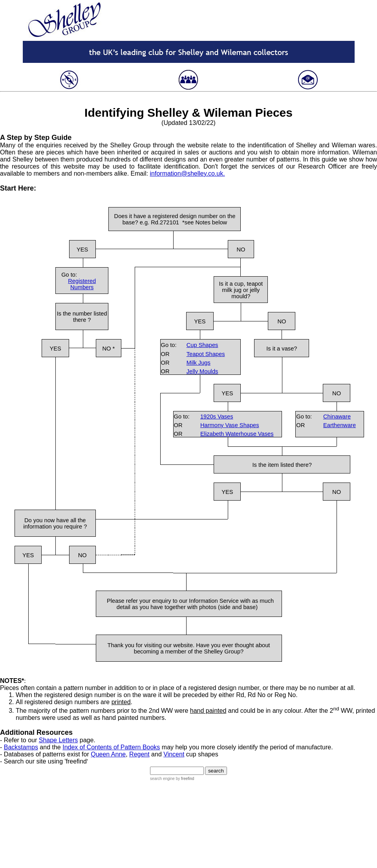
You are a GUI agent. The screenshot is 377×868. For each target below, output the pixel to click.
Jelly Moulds (202, 371)
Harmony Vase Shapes (230, 425)
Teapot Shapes (206, 354)
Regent (139, 754)
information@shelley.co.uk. (188, 173)
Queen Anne (108, 754)
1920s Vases (217, 417)
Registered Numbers (82, 284)
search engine (162, 779)
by (184, 779)
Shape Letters (59, 740)
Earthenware (339, 425)
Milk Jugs (199, 363)
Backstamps (21, 747)
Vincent (174, 754)
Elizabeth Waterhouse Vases (237, 434)
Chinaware (337, 417)
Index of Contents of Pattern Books (111, 747)
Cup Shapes (202, 345)
